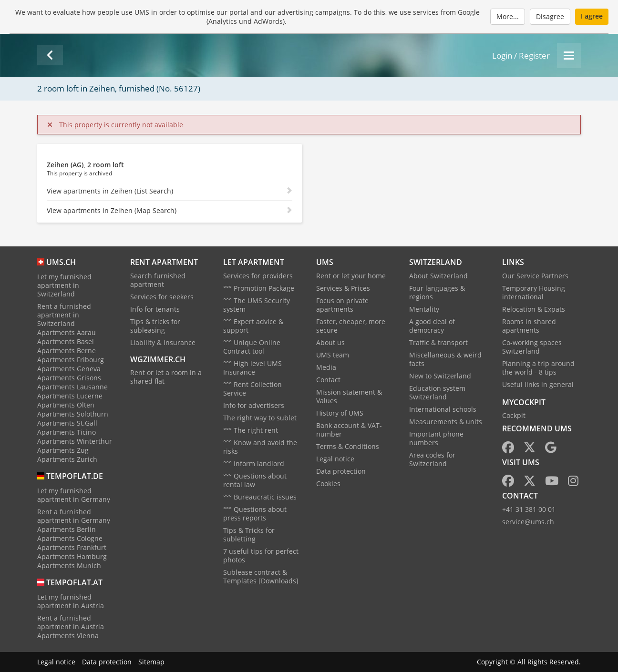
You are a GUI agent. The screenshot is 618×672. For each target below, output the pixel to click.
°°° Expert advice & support (253, 326)
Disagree (550, 16)
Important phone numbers (436, 438)
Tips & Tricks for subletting (249, 535)
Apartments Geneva (69, 369)
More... (508, 16)
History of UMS (340, 413)
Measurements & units (446, 422)
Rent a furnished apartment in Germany (74, 516)
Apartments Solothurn (73, 414)
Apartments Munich (69, 565)
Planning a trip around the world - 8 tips (538, 368)
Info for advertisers (254, 405)
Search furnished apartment (158, 280)
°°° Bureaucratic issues (260, 497)
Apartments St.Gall (67, 423)
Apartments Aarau (67, 332)
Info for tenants (155, 309)
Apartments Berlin (67, 529)
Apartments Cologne (70, 538)
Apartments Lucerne (70, 396)
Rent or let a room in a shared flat (166, 377)
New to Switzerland (440, 376)
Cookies (328, 484)
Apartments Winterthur (75, 441)
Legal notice (335, 459)
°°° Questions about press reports (255, 514)
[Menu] (569, 56)
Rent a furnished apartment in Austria (71, 622)
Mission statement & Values (349, 396)
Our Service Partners (535, 276)
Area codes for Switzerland (432, 459)
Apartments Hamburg (72, 556)
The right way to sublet (260, 418)
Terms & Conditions (348, 446)
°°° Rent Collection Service (252, 389)
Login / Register (521, 56)
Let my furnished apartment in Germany (74, 495)
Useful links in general (538, 384)
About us (330, 342)
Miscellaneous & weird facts (445, 359)
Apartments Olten (66, 405)
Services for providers (258, 276)
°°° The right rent (251, 430)
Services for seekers (162, 297)
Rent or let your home (351, 276)
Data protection (341, 471)
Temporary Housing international (534, 292)
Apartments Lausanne (72, 387)
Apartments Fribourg (71, 360)
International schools (443, 409)
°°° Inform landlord (254, 463)
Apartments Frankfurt (72, 547)
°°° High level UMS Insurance (252, 368)
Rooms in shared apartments (529, 326)
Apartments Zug (63, 450)
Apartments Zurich (67, 459)
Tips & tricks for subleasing (155, 326)
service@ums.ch (528, 522)
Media (326, 367)
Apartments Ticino (67, 432)
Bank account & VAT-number (349, 430)
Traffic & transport (438, 342)
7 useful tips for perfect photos (261, 555)
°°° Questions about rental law (255, 480)
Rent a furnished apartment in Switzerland (64, 315)
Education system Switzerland (437, 392)
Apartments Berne (67, 351)
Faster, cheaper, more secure (351, 326)
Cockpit (514, 415)
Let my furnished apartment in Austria (71, 601)
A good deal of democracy (432, 326)
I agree (592, 16)
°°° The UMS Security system (257, 305)
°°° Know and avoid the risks (260, 447)
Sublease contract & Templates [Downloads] (261, 576)
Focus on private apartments (342, 305)
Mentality (424, 309)
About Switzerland (438, 276)
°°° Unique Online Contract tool (252, 347)
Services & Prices (343, 288)
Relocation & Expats (534, 309)
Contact (328, 380)
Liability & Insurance (163, 342)
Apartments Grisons (69, 378)
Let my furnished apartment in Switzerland (64, 285)
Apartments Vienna (68, 636)
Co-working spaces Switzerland (532, 347)
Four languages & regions (437, 292)
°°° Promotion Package (259, 288)
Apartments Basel (66, 341)
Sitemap (151, 662)
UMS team (333, 355)
